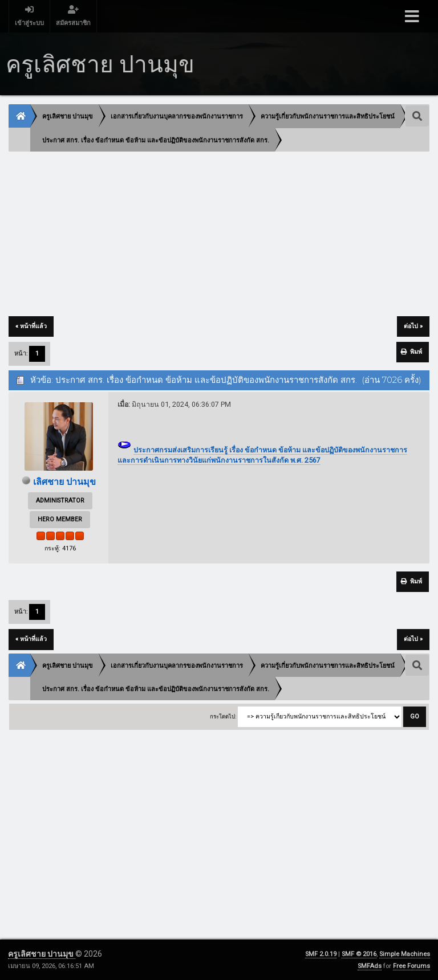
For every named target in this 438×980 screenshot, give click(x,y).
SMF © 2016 (359, 954)
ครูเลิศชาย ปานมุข (42, 954)
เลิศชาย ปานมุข (64, 482)
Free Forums (411, 966)
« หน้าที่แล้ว (31, 326)
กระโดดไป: (223, 716)
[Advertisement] (219, 235)
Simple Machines (405, 954)
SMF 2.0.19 (321, 954)
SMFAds (370, 966)
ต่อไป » (413, 326)
